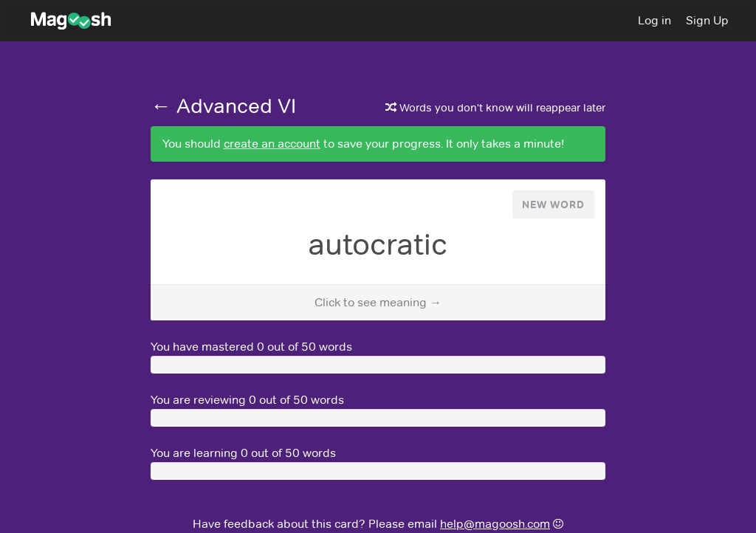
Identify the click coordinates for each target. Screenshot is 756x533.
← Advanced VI (223, 106)
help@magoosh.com (495, 524)
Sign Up (707, 20)
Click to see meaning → (378, 302)
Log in (654, 20)
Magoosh (63, 21)
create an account (272, 144)
